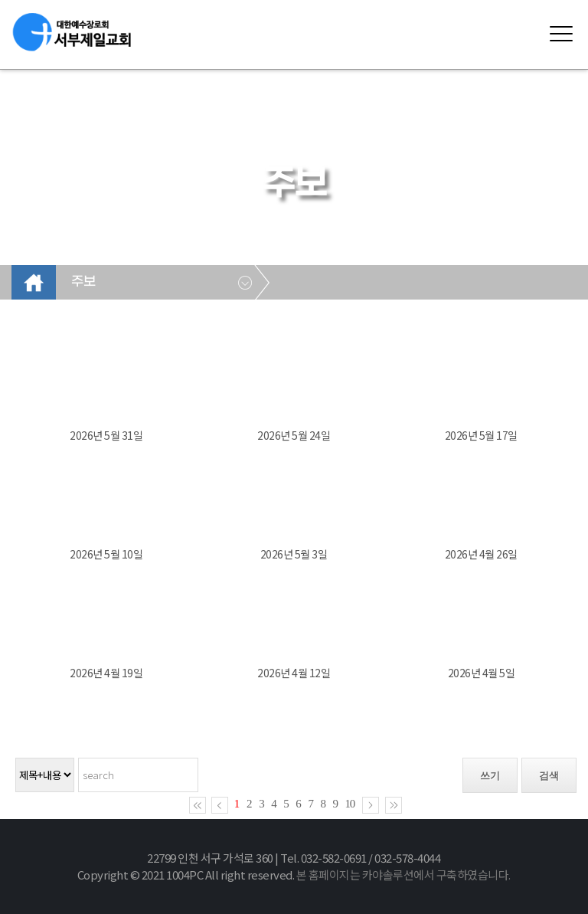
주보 (83, 282)
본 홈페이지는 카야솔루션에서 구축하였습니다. (403, 875)
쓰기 (490, 776)
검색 (549, 776)
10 (350, 804)
